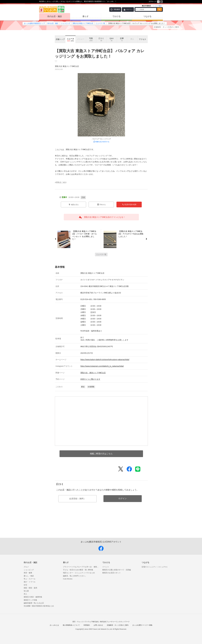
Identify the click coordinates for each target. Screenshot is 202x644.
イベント (106, 567)
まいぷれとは (54, 625)
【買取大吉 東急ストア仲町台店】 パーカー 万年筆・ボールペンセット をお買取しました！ (84, 235)
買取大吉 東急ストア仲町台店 (83, 23)
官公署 (26, 591)
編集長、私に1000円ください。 (75, 576)
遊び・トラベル (30, 582)
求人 (25, 594)
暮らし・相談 (29, 576)
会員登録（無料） (77, 499)
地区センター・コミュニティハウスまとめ (79, 573)
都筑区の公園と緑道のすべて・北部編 (117, 570)
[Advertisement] (101, 526)
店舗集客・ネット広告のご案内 (166, 27)
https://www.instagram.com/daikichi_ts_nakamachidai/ (102, 366)
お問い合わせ (98, 625)
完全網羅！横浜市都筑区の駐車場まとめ (39, 606)
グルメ (26, 567)
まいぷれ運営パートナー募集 (142, 625)
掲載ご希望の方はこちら (101, 454)
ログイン (129, 9)
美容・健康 (28, 573)
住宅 (25, 585)
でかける (116, 16)
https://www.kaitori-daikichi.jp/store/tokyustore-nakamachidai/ (105, 360)
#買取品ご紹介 (61, 182)
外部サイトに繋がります (90, 379)
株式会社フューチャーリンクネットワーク (115, 622)
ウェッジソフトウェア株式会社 (88, 622)
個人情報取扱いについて (71, 625)
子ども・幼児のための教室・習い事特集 (78, 570)
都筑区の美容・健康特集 (33, 597)
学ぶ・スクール (30, 579)
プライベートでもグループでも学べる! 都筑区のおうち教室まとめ (81, 567)
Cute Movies (68, 579)
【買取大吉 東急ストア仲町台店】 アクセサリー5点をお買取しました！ (132, 234)
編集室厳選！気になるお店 (34, 603)
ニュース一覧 (100, 23)
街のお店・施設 (55, 16)
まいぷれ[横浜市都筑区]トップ (34, 23)
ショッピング (65, 23)
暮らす (86, 16)
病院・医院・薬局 (30, 588)
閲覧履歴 (117, 9)
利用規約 (87, 625)
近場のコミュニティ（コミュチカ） (155, 567)
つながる (147, 16)
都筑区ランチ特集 (30, 600)
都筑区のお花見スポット (111, 573)
